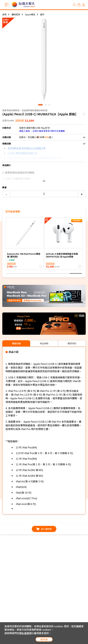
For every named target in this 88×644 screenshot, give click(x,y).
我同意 (44, 639)
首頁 (4, 14)
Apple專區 (30, 14)
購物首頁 (16, 14)
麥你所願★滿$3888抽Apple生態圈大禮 (27, 148)
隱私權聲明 (25, 633)
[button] (40, 105)
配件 (42, 14)
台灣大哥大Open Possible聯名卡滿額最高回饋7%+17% (35, 158)
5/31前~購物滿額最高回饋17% (22, 153)
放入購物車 (44, 529)
